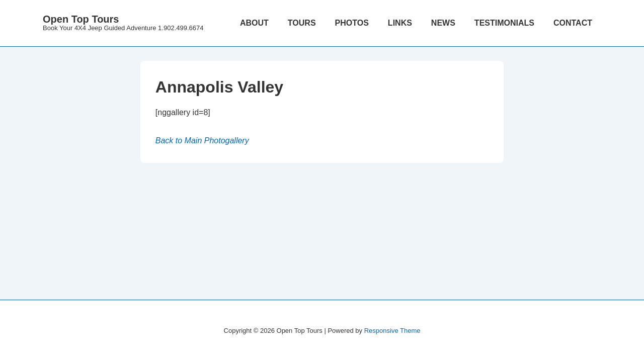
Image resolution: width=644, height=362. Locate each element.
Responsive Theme (392, 331)
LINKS (400, 23)
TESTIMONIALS (504, 23)
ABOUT (254, 23)
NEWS (443, 23)
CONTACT (573, 23)
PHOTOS (352, 23)
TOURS (302, 23)
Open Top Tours (81, 19)
